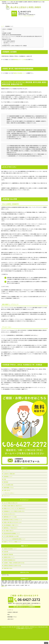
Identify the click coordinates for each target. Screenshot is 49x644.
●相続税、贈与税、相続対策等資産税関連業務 (12, 35)
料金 (5, 479)
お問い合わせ (7, 490)
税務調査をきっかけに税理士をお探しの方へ (14, 511)
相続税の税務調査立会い (10, 560)
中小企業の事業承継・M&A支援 (11, 536)
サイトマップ (7, 496)
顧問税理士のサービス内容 (20, 60)
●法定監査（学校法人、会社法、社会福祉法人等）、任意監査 (14, 46)
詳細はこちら (4, 586)
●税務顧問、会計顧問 (6, 33)
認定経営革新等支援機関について (12, 534)
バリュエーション (7, 44)
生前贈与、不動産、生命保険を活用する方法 (14, 563)
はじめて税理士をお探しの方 (11, 503)
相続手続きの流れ (8, 568)
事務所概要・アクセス (9, 488)
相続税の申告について (9, 557)
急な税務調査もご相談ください (11, 525)
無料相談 (6, 482)
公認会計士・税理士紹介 (9, 474)
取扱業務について (8, 477)
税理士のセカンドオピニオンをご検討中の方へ (15, 509)
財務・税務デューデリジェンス (9, 43)
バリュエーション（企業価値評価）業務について (15, 539)
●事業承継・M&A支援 (6, 40)
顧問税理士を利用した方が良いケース (13, 520)
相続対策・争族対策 (8, 554)
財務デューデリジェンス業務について (12, 542)
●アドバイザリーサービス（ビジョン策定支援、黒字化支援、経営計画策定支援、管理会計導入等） (22, 36)
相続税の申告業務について (20, 73)
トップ (3, 26)
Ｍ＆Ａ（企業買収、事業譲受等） (9, 41)
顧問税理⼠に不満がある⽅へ (11, 528)
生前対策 (6, 552)
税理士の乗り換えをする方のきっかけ (13, 522)
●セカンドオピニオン (6, 38)
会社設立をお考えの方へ (10, 514)
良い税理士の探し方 (9, 531)
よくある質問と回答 (8, 485)
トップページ (7, 471)
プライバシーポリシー (9, 493)
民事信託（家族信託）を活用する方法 (12, 566)
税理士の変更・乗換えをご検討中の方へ (13, 506)
